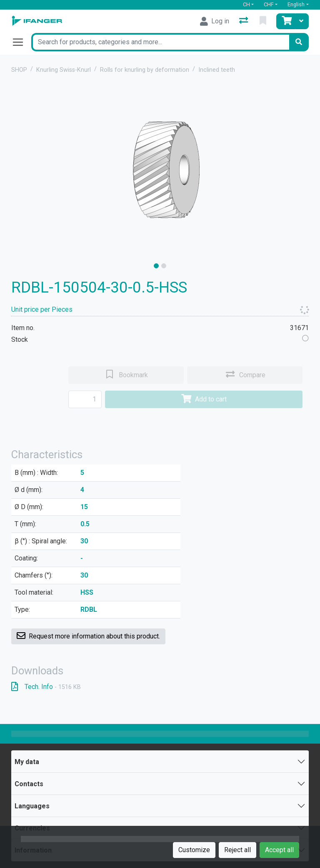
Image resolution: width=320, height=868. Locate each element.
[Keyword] (160, 42)
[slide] (156, 266)
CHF (269, 4)
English (296, 4)
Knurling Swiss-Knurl (64, 70)
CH (246, 4)
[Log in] (215, 21)
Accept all (279, 850)
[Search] (299, 42)
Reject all (237, 850)
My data (27, 762)
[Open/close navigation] (21, 42)
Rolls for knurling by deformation (145, 70)
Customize (194, 850)
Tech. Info (46, 687)
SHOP (19, 70)
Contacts (29, 784)
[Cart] (286, 21)
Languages (32, 806)
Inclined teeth (217, 70)
